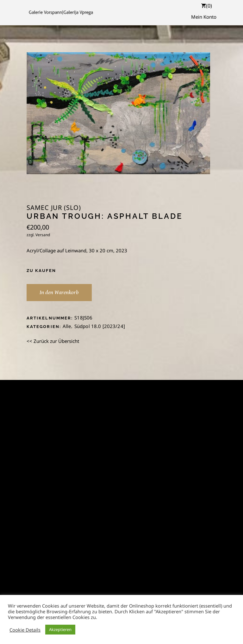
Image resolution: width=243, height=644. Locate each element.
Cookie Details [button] (25, 630)
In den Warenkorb (59, 292)
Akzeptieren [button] (60, 629)
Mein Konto (204, 17)
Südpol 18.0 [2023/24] (100, 326)
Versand (43, 235)
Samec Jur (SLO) (54, 208)
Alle (67, 326)
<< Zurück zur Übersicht (53, 341)
